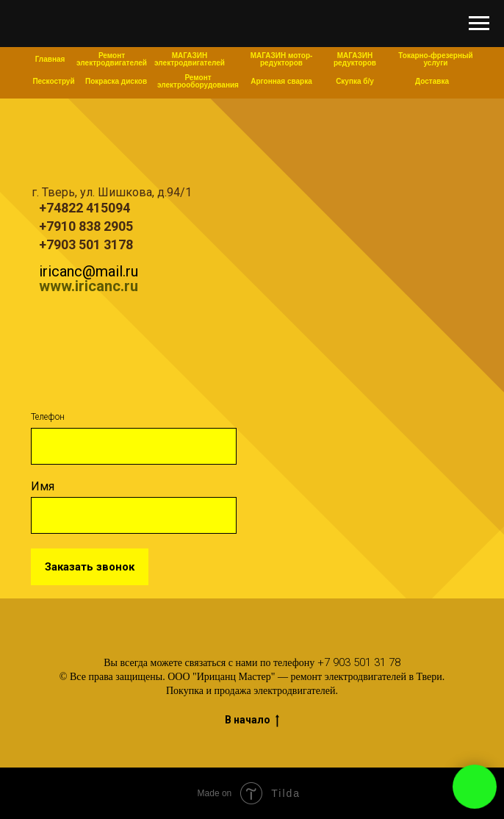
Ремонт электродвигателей (112, 59)
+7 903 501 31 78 (359, 662)
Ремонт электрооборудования (198, 81)
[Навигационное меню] (479, 24)
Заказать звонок (90, 567)
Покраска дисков (116, 81)
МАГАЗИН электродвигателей (190, 59)
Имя (43, 486)
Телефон (48, 417)
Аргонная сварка (281, 81)
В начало (252, 720)
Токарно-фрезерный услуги (435, 59)
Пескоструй (53, 81)
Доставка (432, 81)
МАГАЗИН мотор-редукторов (282, 59)
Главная (50, 59)
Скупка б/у (355, 81)
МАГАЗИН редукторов (355, 59)
